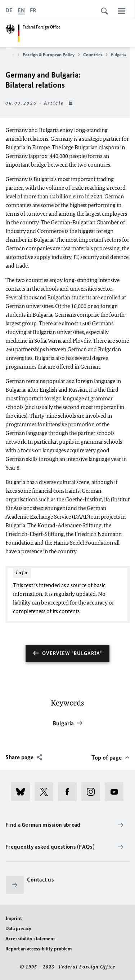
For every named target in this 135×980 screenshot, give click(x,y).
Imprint (14, 919)
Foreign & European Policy (51, 55)
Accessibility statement (30, 939)
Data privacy (18, 929)
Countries (95, 55)
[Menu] (122, 11)
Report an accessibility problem (39, 949)
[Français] (33, 10)
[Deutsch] (9, 10)
